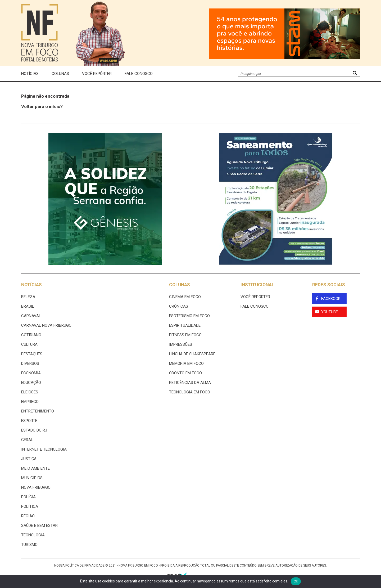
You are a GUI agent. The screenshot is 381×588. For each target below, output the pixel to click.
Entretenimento (38, 411)
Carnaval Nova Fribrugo (46, 325)
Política (30, 506)
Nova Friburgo (36, 487)
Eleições (30, 392)
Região (28, 516)
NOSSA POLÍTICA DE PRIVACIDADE (79, 565)
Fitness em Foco (185, 335)
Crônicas (179, 306)
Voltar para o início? (42, 106)
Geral (27, 440)
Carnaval (31, 316)
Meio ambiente (35, 468)
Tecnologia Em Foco (190, 392)
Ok (296, 581)
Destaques (32, 354)
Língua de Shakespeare (192, 354)
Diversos (30, 363)
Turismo (29, 545)
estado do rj (34, 430)
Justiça (29, 459)
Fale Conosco (139, 74)
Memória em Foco (186, 363)
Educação (31, 383)
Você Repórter (97, 74)
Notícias (30, 74)
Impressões (181, 344)
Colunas (60, 74)
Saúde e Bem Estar (39, 526)
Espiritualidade (185, 325)
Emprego (30, 402)
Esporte (29, 421)
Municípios (32, 478)
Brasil (28, 306)
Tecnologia (33, 535)
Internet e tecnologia (44, 449)
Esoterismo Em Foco (189, 316)
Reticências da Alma (190, 383)
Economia (31, 373)
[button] (355, 74)
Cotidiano (31, 335)
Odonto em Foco (185, 373)
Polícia (28, 497)
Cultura (29, 344)
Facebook (331, 299)
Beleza (28, 297)
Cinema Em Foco (185, 297)
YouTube (330, 312)
